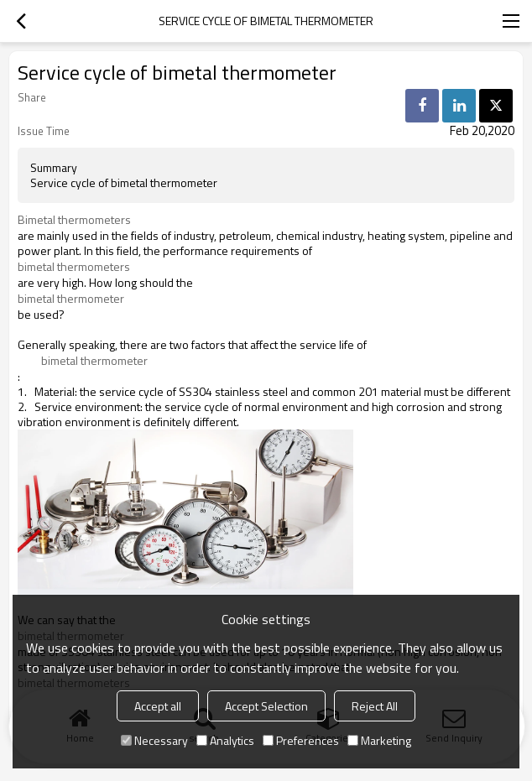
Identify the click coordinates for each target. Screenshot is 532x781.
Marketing (379, 740)
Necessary (154, 740)
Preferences (301, 740)
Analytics (225, 740)
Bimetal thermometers (74, 220)
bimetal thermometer (71, 299)
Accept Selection (266, 706)
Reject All (375, 706)
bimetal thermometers (74, 267)
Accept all (158, 706)
